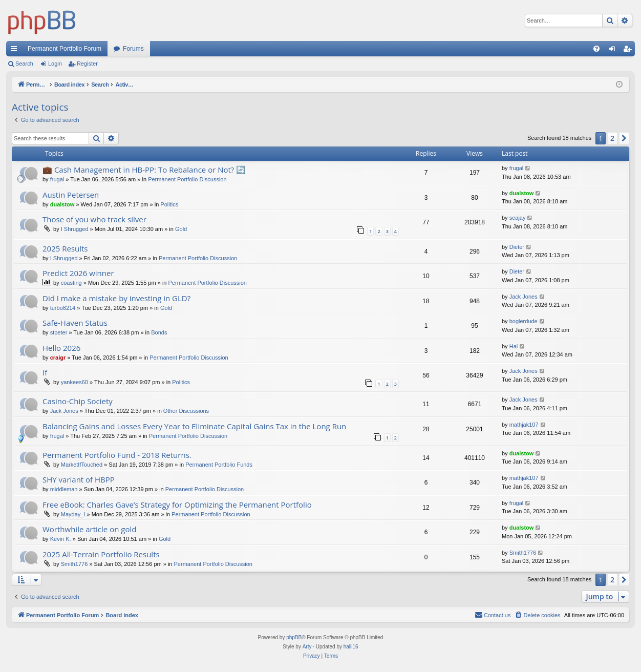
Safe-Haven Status (75, 323)
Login (55, 64)
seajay (518, 218)
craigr (58, 358)
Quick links (16, 51)
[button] (624, 138)
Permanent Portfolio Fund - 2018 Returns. (117, 455)
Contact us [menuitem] (493, 615)
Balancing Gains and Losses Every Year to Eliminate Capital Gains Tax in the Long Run (194, 426)
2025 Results (65, 248)
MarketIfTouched (82, 465)
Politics (169, 204)
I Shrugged (75, 229)
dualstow (62, 204)
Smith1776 (74, 564)
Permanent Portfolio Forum (65, 49)
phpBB (294, 637)
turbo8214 (63, 308)
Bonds (159, 332)
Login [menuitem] (614, 51)
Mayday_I (73, 514)
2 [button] (612, 138)
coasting (71, 283)
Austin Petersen (71, 195)
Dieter (517, 247)
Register (87, 64)
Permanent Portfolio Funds (219, 465)
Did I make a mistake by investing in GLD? (116, 298)
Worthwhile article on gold (89, 529)
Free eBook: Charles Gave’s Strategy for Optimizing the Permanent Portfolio (177, 505)
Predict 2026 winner (78, 273)
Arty (307, 647)
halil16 (351, 647)
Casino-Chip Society (78, 401)
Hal (514, 346)
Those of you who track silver (94, 219)
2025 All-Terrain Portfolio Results (101, 554)
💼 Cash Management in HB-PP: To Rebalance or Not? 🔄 (144, 170)
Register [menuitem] (629, 51)
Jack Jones (524, 297)
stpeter (59, 332)
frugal (57, 179)
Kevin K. (61, 539)
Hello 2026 (61, 348)
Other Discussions (186, 411)
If (45, 372)
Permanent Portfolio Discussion (187, 179)
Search (24, 64)
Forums (133, 49)
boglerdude (524, 321)
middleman (64, 489)
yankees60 (74, 382)
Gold (181, 229)
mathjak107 (524, 425)
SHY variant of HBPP (79, 479)
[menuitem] (596, 49)
